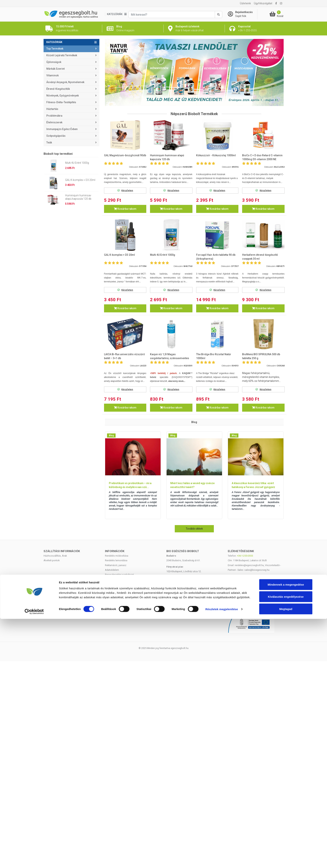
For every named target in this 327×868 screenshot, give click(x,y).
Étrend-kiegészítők (58, 89)
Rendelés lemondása (116, 560)
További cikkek (194, 529)
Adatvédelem (112, 570)
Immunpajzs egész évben (62, 129)
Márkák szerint (55, 69)
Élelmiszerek (54, 122)
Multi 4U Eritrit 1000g (77, 163)
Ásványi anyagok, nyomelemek (65, 82)
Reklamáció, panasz (116, 565)
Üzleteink (245, 3)
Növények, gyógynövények (63, 96)
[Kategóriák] (117, 14)
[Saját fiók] (243, 14)
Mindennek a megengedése (286, 633)
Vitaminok (52, 75)
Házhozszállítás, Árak (55, 556)
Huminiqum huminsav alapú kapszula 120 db (78, 197)
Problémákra (54, 116)
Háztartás (52, 109)
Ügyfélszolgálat (263, 3)
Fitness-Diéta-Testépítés (61, 102)
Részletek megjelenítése (222, 658)
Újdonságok (54, 62)
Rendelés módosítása (117, 556)
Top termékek (55, 49)
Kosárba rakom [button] (125, 209)
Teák (49, 142)
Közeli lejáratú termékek (62, 55)
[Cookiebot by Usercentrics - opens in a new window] (34, 660)
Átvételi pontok (52, 560)
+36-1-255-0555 (245, 556)
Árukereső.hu (256, 588)
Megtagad (286, 658)
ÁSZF (108, 579)
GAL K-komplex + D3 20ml (80, 180)
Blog (111, 435)
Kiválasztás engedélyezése (286, 645)
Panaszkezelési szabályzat (119, 575)
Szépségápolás (56, 136)
